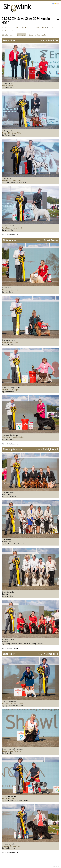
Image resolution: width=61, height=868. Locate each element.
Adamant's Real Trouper (10, 390)
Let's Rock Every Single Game (13, 703)
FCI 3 (17, 27)
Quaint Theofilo (8, 85)
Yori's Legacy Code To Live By (13, 228)
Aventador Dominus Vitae (11, 846)
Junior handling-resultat (38, 35)
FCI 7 (44, 27)
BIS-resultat (21, 35)
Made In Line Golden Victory (12, 133)
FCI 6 (37, 27)
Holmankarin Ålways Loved (12, 180)
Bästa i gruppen (8, 35)
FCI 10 (11, 30)
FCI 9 (4, 30)
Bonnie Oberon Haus (9, 798)
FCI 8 (51, 27)
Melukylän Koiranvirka (10, 342)
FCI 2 (11, 27)
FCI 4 (24, 27)
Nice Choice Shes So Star (11, 290)
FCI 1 (4, 27)
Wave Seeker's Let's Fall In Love (13, 437)
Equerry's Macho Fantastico (12, 751)
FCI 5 (31, 27)
